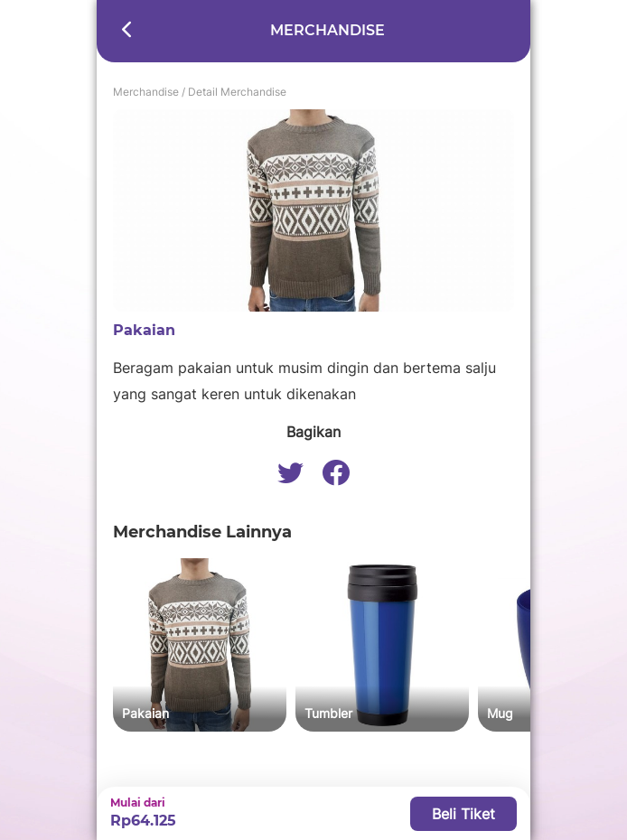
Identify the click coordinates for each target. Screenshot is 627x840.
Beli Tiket (463, 814)
